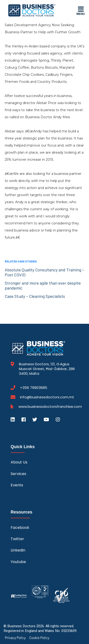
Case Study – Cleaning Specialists (35, 296)
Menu (81, 11)
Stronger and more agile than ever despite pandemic (43, 285)
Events (17, 485)
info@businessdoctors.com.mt (47, 397)
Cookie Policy (39, 638)
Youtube (18, 562)
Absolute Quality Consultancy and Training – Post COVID (44, 272)
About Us (19, 462)
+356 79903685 (34, 388)
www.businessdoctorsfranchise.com (50, 407)
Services (18, 474)
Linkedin (18, 550)
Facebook (20, 528)
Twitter (17, 539)
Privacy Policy (15, 638)
